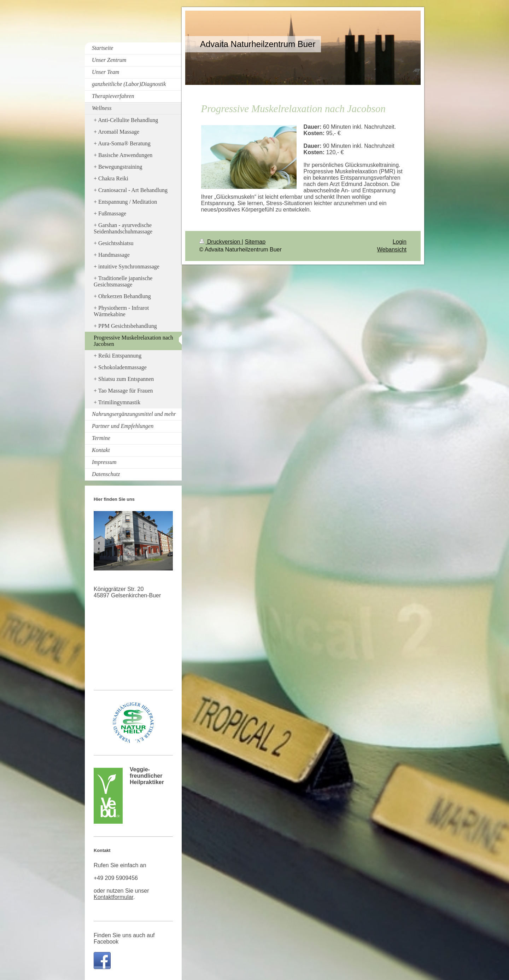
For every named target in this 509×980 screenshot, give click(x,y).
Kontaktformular (113, 897)
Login (400, 242)
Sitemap (255, 242)
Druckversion (221, 242)
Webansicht (392, 250)
